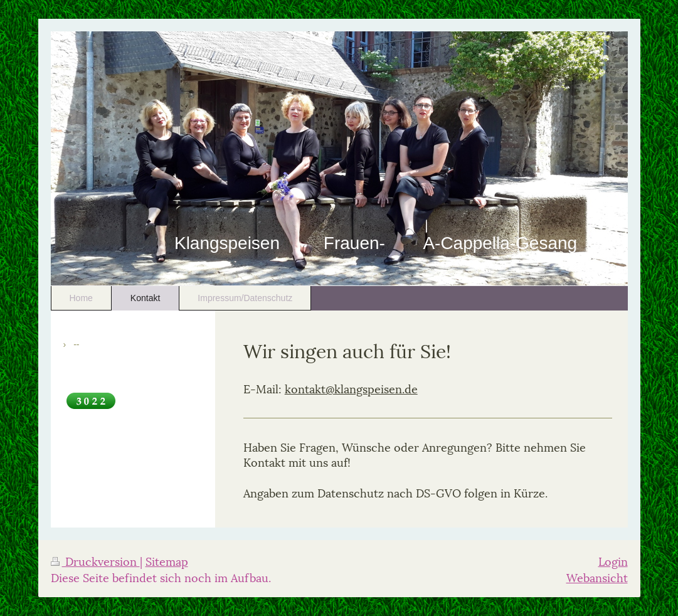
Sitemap (167, 560)
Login (613, 560)
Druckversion (95, 560)
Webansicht (597, 577)
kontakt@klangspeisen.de (351, 388)
